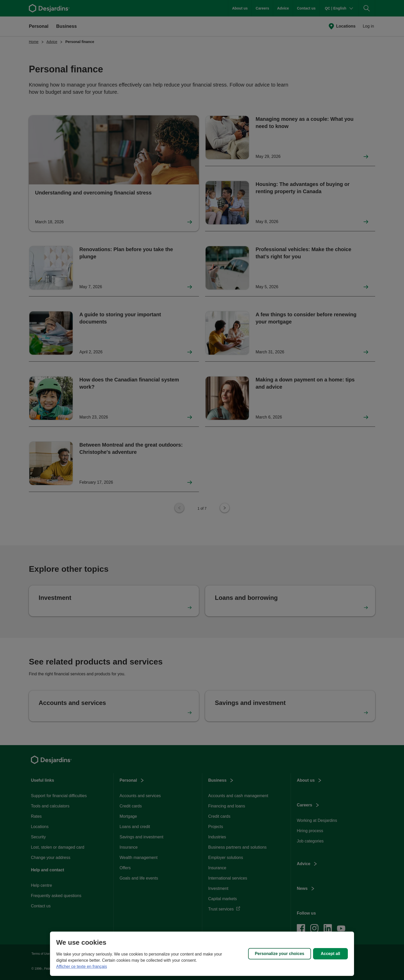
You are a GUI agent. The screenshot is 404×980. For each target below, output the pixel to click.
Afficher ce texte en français (82, 966)
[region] (202, 954)
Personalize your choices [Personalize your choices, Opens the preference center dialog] (280, 954)
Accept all (331, 954)
